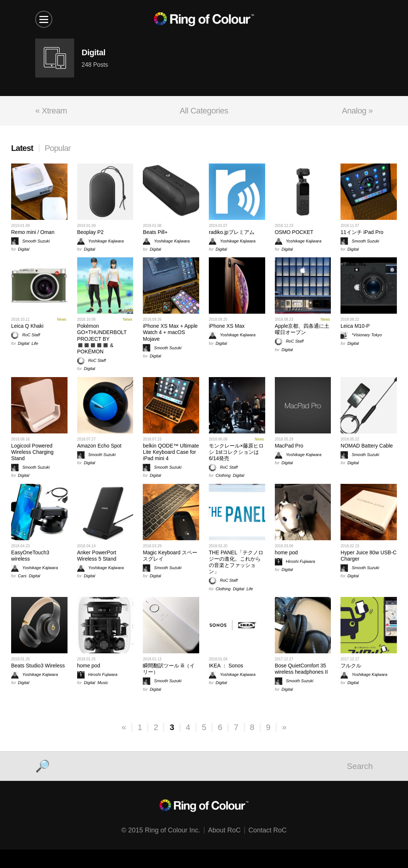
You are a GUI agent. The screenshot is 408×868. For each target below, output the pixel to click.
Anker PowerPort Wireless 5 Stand (97, 556)
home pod (286, 552)
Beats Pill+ (155, 232)
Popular (58, 148)
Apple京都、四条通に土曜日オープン (302, 329)
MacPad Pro (289, 446)
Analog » (357, 111)
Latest (22, 148)
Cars (22, 576)
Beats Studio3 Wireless (38, 666)
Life (35, 343)
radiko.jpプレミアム (232, 232)
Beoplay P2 (91, 232)
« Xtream (51, 111)
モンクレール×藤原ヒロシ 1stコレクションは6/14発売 (236, 452)
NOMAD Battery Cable (367, 446)
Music (103, 683)
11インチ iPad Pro (362, 232)
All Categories (204, 111)
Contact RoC (268, 830)
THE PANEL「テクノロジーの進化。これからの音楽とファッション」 (236, 562)
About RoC (224, 830)
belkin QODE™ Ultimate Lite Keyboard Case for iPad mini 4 (171, 452)
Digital (24, 249)
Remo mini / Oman (33, 232)
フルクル (351, 666)
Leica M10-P (355, 326)
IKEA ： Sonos (226, 666)
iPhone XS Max (227, 326)
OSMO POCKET (294, 232)
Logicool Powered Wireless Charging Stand (32, 452)
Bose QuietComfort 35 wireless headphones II (301, 669)
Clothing (223, 475)
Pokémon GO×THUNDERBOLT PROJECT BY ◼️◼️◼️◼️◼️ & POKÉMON (102, 339)
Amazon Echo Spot (99, 446)
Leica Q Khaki (27, 326)
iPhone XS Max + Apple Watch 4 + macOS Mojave (170, 332)
